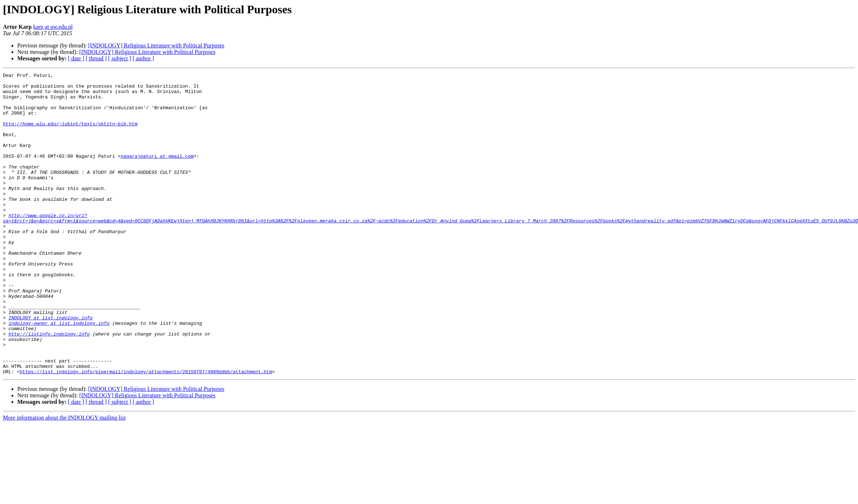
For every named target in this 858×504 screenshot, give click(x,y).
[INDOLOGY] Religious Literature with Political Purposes (156, 45)
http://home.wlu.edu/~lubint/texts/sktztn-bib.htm (70, 134)
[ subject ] (120, 58)
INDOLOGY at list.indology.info (51, 367)
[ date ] (76, 58)
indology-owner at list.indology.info (59, 374)
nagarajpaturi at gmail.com (157, 173)
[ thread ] (96, 58)
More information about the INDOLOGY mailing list (64, 478)
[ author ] (143, 58)
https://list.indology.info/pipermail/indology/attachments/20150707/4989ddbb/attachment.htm (146, 432)
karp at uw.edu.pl (53, 27)
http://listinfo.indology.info (49, 387)
